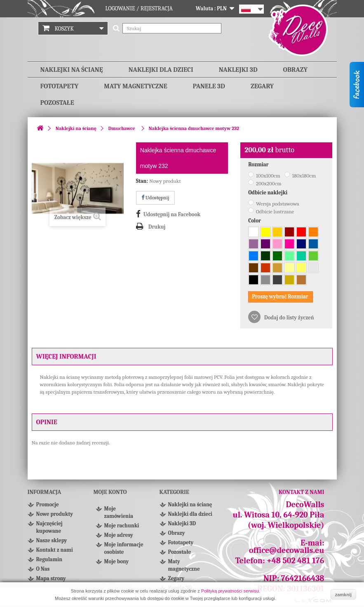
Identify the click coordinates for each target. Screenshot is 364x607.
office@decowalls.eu (287, 550)
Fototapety (60, 86)
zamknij (343, 595)
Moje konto (110, 492)
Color (255, 221)
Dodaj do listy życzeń (288, 318)
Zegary (262, 86)
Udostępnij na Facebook (172, 214)
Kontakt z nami (55, 550)
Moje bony (117, 561)
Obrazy (295, 70)
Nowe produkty (55, 514)
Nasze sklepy (52, 540)
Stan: (142, 181)
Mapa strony (51, 578)
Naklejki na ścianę (72, 70)
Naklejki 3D (238, 70)
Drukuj (157, 227)
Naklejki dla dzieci (161, 70)
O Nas (43, 569)
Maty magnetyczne (135, 86)
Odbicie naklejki (268, 192)
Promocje (48, 504)
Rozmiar (259, 164)
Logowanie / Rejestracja (139, 8)
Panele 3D (209, 86)
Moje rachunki (122, 526)
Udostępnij (155, 197)
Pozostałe (57, 103)
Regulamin (49, 559)
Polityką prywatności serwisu (230, 591)
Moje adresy (119, 535)
